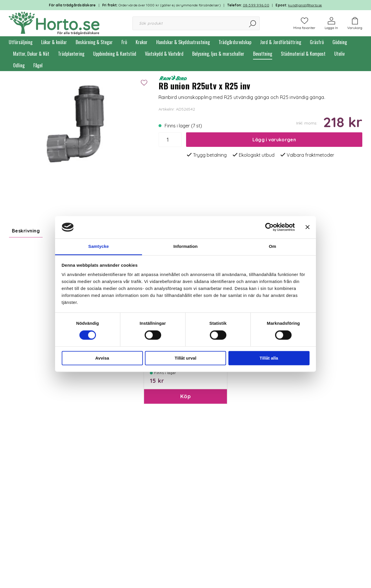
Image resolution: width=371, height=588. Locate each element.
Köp (185, 424)
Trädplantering (71, 54)
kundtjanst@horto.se (305, 5)
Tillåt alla (269, 358)
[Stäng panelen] (308, 227)
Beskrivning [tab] (26, 231)
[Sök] (253, 23)
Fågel (38, 65)
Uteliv (339, 54)
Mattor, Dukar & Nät (31, 54)
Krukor (142, 42)
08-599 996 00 (256, 5)
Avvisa (102, 358)
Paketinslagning (166, 385)
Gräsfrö (317, 42)
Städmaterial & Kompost (303, 54)
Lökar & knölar (54, 42)
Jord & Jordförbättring (281, 42)
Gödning (340, 42)
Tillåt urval (186, 358)
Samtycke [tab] (99, 246)
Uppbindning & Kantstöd (115, 54)
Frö (124, 42)
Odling (19, 65)
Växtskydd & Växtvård (164, 54)
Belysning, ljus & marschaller (218, 54)
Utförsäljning (21, 42)
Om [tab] (272, 246)
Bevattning (263, 54)
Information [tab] (185, 246)
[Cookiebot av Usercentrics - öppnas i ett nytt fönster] (269, 227)
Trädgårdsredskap (235, 42)
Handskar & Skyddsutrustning (183, 42)
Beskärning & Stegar (94, 42)
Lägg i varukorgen (274, 140)
